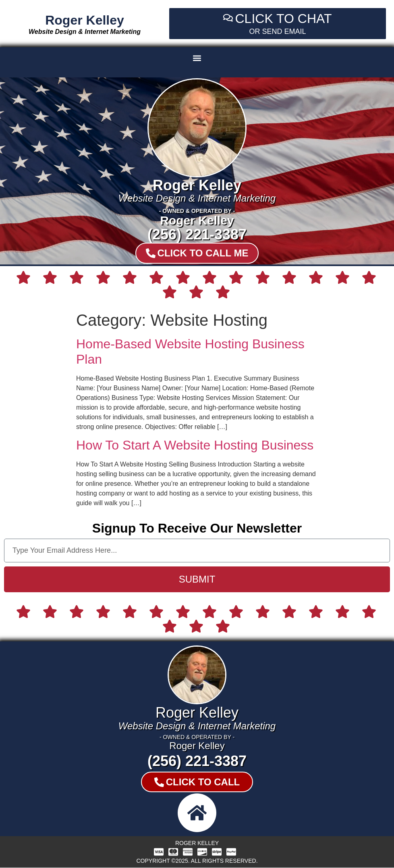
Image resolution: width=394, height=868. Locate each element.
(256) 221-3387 (197, 234)
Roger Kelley (85, 20)
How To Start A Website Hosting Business (195, 445)
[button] (197, 58)
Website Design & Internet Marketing (85, 32)
